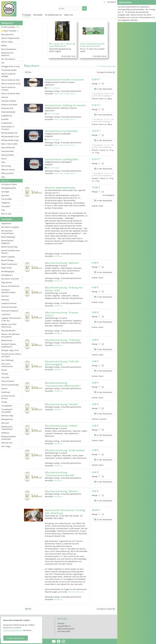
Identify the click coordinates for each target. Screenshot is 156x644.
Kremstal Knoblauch (10, 311)
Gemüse (5, 97)
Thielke (4, 402)
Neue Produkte (10, 31)
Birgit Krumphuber (9, 264)
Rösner (4, 370)
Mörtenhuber (7, 340)
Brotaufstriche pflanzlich (7, 54)
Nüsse (4, 159)
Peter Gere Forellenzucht (7, 365)
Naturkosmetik (7, 151)
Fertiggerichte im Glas (11, 66)
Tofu (3, 210)
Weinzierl (5, 423)
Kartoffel (5, 119)
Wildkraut (5, 433)
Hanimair (5, 296)
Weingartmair (7, 419)
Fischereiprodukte (9, 70)
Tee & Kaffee (7, 199)
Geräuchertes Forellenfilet (61, 131)
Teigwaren (6, 203)
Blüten (4, 45)
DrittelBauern (7, 275)
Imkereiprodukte (8, 112)
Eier (3, 63)
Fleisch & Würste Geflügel (8, 75)
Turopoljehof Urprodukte (7, 411)
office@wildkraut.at (76, 592)
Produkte (27, 15)
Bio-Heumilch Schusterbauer (8, 232)
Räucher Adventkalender (60, 188)
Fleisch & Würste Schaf (11, 84)
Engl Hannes (7, 282)
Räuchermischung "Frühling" (63, 340)
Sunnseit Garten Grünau (8, 397)
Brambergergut (8, 271)
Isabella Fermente (9, 303)
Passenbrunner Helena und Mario (11, 355)
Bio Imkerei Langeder (10, 227)
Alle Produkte (10, 27)
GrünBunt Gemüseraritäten (8, 291)
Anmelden (112, 2)
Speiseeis (5, 195)
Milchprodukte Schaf (10, 136)
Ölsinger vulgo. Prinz (10, 350)
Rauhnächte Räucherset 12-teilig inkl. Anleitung (65, 512)
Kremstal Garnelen (9, 307)
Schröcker (5, 377)
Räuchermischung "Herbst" (62, 404)
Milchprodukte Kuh (9, 133)
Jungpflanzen (7, 116)
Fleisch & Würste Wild (10, 94)
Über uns (69, 15)
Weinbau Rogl (7, 416)
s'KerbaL (5, 374)
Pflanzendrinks (8, 173)
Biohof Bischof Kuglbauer (7, 242)
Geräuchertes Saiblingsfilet (62, 159)
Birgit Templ (6, 268)
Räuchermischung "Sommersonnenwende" (60, 474)
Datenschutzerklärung (13, 630)
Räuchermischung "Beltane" (62, 263)
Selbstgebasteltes (9, 188)
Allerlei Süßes (7, 42)
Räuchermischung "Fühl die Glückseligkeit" (62, 363)
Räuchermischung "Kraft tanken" (65, 450)
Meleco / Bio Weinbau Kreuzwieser (10, 335)
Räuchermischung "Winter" (62, 491)
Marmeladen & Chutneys (8, 128)
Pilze (3, 177)
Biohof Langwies (8, 257)
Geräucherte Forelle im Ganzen (64, 80)
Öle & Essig (6, 166)
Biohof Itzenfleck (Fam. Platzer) (11, 252)
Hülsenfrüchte (7, 108)
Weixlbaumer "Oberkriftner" (7, 428)
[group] (62, 39)
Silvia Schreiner (8, 381)
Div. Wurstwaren (8, 59)
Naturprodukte (8, 155)
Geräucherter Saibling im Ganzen (65, 105)
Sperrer (4, 388)
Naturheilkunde (8, 148)
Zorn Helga (6, 446)
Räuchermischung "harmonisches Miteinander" (63, 384)
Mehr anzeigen (52, 88)
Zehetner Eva (7, 443)
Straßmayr (6, 392)
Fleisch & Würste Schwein (8, 89)
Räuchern (5, 181)
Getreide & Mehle (9, 101)
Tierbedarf (6, 206)
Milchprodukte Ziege (10, 140)
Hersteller (38, 15)
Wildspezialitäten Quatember (9, 438)
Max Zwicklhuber (8, 330)
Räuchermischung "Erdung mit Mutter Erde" (64, 289)
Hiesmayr (5, 300)
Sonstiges (5, 192)
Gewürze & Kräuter (9, 105)
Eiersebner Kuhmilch (10, 279)
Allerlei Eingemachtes (10, 38)
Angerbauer (6, 223)
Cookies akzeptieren (16, 638)
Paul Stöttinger (8, 360)
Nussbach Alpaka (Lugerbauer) (9, 345)
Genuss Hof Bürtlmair (10, 286)
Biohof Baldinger (8, 237)
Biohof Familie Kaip (9, 247)
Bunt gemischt (7, 34)
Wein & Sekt (6, 214)
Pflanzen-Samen (8, 170)
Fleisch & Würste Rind (11, 80)
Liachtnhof (6, 314)
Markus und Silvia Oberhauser (9, 326)
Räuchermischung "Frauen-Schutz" (62, 314)
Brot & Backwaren (9, 49)
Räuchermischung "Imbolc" (62, 426)
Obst (3, 162)
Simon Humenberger (10, 385)
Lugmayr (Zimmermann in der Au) (11, 319)
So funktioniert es (53, 15)
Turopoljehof (7, 406)
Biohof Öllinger (8, 260)
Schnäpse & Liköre (9, 184)
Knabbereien (7, 123)
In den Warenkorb (103, 89)
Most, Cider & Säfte (9, 144)
